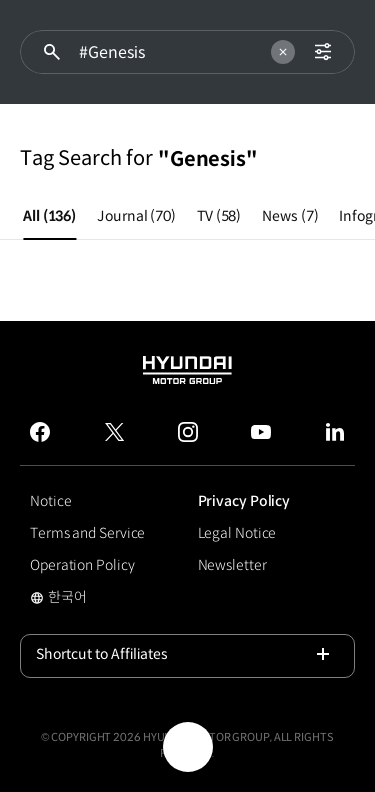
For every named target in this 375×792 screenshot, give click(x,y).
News (290, 216)
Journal (136, 216)
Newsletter (232, 565)
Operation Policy (82, 565)
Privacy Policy (244, 501)
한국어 (84, 599)
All (49, 216)
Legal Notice (237, 533)
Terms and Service (87, 533)
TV (219, 216)
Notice (50, 501)
